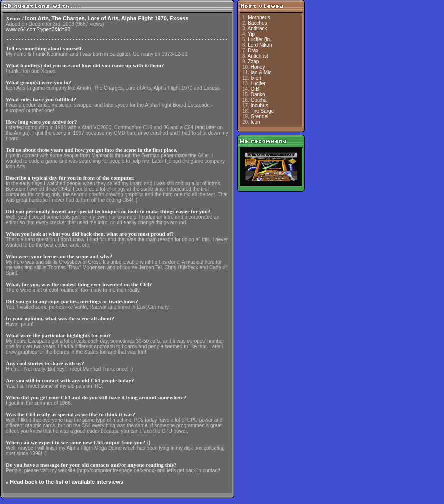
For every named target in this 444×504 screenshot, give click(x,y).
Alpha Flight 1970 (144, 18)
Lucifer (258, 84)
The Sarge (263, 111)
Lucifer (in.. (260, 40)
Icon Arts (37, 18)
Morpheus (259, 18)
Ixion (256, 78)
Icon (256, 122)
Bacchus (257, 23)
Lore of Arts (103, 18)
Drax (253, 51)
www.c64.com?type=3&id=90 (38, 30)
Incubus (260, 106)
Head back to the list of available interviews (66, 482)
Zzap (253, 62)
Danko (258, 95)
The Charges (68, 18)
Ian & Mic (261, 73)
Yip (251, 34)
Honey (258, 67)
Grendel (260, 117)
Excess (179, 18)
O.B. (256, 89)
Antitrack (258, 29)
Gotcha (259, 100)
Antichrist (258, 56)
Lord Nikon (260, 45)
